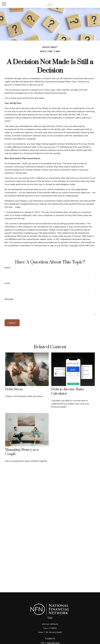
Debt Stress (14, 389)
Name (7, 268)
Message (9, 299)
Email (7, 283)
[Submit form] (12, 323)
